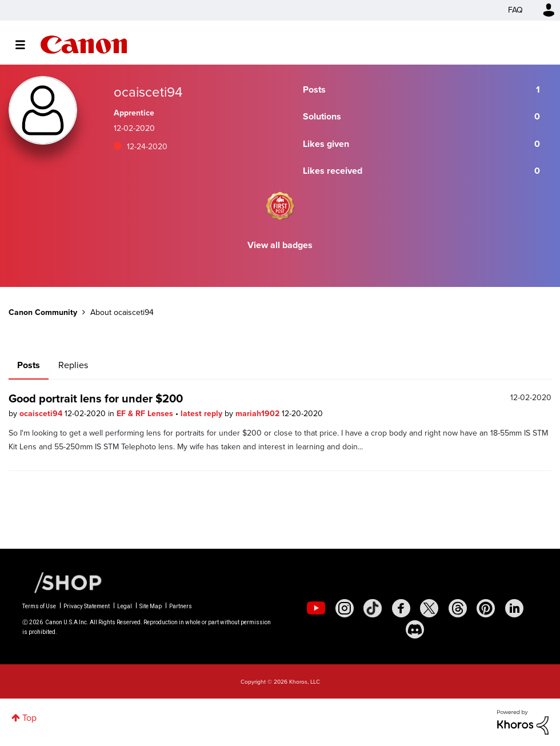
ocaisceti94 (42, 414)
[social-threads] (458, 608)
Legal (125, 606)
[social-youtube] (316, 608)
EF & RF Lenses (146, 414)
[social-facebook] (401, 608)
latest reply (203, 414)
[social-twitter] (429, 608)
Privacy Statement (87, 606)
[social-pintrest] (486, 608)
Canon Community (84, 45)
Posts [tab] (29, 365)
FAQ (515, 10)
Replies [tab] (73, 365)
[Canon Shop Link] (62, 582)
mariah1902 (259, 414)
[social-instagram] (345, 608)
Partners (181, 606)
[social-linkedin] (514, 608)
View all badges (280, 245)
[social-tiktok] (373, 608)
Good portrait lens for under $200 (96, 398)
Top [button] (29, 718)
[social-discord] (415, 629)
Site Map (151, 606)
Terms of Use (39, 606)
